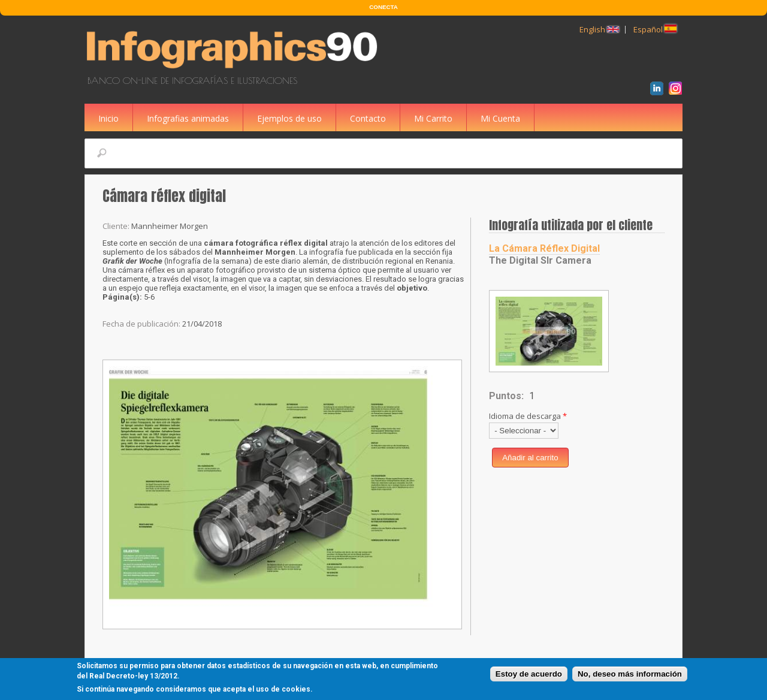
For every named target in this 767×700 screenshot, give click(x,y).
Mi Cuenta (500, 118)
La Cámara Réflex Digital (544, 248)
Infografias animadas (188, 118)
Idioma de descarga (528, 416)
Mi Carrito (433, 118)
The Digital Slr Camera (540, 260)
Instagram (677, 90)
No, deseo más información (630, 675)
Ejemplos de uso (289, 118)
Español (655, 29)
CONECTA (383, 7)
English (599, 29)
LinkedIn (659, 90)
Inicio (108, 118)
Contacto (368, 118)
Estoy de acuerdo (529, 675)
